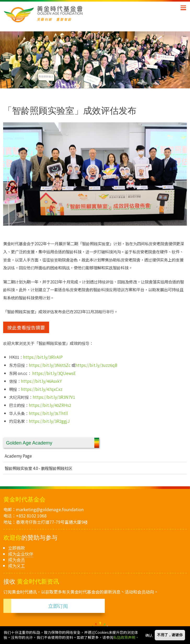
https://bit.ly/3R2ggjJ (49, 421)
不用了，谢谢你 (170, 635)
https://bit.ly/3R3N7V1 (54, 397)
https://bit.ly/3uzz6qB (96, 365)
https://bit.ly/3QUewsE (54, 373)
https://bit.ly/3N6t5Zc (50, 365)
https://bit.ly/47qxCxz (42, 389)
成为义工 (16, 566)
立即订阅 (58, 606)
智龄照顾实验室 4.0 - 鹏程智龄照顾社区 (39, 468)
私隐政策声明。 (126, 637)
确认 (149, 635)
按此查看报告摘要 (26, 327)
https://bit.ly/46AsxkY (41, 381)
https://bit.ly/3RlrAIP (43, 357)
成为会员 (16, 560)
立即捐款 (16, 548)
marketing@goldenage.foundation (50, 509)
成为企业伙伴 (21, 554)
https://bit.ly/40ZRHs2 (50, 405)
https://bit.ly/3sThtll (48, 413)
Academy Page (18, 456)
